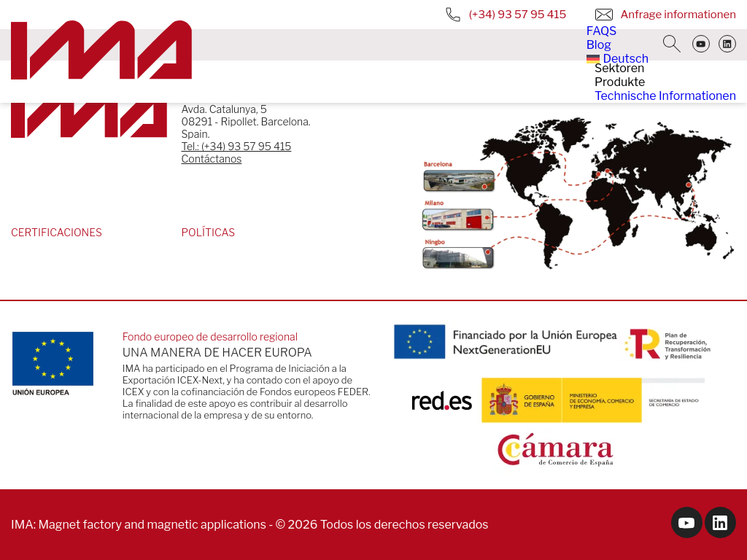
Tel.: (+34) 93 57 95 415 (237, 146)
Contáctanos (212, 159)
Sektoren (619, 68)
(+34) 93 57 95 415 (506, 15)
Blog (599, 45)
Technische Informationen (665, 96)
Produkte (620, 82)
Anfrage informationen (666, 15)
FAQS (602, 31)
